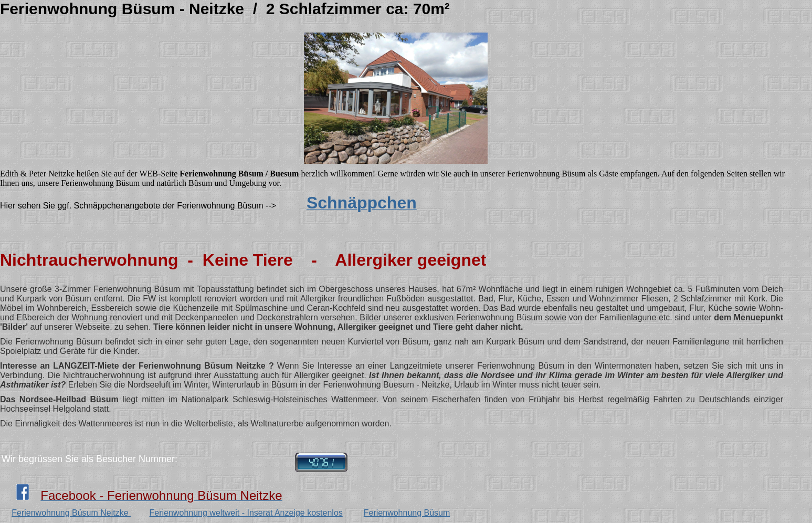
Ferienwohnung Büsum (407, 513)
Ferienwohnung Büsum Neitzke (71, 513)
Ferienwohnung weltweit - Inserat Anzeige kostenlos (246, 513)
